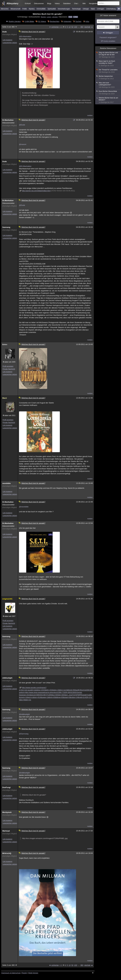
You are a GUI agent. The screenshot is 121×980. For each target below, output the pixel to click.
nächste (87, 27)
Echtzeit (28, 4)
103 (76, 27)
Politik (25, 9)
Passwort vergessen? (108, 37)
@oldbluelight (24, 714)
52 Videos (42, 21)
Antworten (67, 21)
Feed (70, 17)
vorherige (55, 27)
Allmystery (12, 3)
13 (69, 27)
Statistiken (67, 4)
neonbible (6, 483)
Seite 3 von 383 (10, 27)
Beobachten (55, 21)
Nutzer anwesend (108, 15)
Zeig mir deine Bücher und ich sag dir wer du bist (108, 55)
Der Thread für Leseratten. (108, 71)
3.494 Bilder (29, 21)
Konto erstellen (109, 41)
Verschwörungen (64, 9)
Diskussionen (39, 4)
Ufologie (86, 9)
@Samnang (24, 734)
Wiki (84, 4)
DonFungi (6, 787)
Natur (93, 9)
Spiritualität (52, 9)
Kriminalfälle (41, 9)
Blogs (49, 4)
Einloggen (109, 33)
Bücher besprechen (108, 78)
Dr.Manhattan (8, 120)
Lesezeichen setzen (10, 43)
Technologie (76, 9)
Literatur (55, 17)
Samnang (6, 227)
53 (72, 27)
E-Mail (75, 17)
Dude (5, 32)
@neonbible (24, 507)
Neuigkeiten (93, 4)
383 (82, 27)
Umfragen (101, 9)
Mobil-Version (33, 973)
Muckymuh (7, 812)
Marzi (5, 398)
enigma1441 (7, 599)
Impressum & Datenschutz (11, 973)
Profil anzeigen (8, 366)
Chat (77, 4)
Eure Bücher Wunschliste (108, 93)
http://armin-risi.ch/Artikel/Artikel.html (36, 191)
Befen (5, 344)
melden (90, 115)
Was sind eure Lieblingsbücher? (108, 85)
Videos (57, 4)
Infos (87, 21)
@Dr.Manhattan (25, 36)
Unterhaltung (111, 9)
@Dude (22, 125)
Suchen (78, 21)
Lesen (49, 17)
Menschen (5, 9)
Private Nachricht (9, 369)
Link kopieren (7, 40)
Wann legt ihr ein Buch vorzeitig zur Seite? (108, 63)
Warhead (6, 831)
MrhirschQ (7, 853)
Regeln (24, 973)
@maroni (23, 144)
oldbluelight (7, 678)
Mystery (32, 9)
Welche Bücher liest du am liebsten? (108, 100)
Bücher (43, 17)
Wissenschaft (15, 9)
